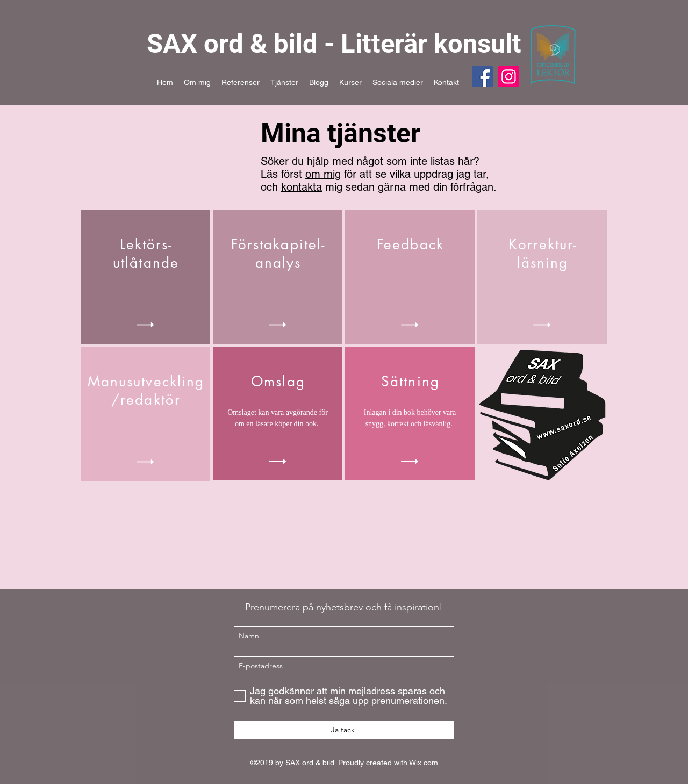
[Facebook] (482, 77)
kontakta (302, 187)
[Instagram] (509, 77)
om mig (323, 174)
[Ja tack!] (344, 730)
